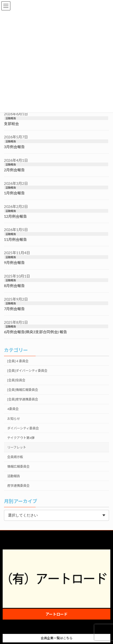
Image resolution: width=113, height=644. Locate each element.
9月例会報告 (14, 263)
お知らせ (14, 419)
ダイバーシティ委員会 (23, 428)
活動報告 (11, 118)
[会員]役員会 (16, 380)
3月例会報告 (14, 147)
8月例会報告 (14, 286)
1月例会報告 (14, 193)
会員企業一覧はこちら (57, 638)
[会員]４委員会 (18, 361)
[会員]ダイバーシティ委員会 (27, 371)
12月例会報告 (15, 216)
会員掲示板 (15, 457)
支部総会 (11, 124)
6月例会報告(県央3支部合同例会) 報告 (35, 332)
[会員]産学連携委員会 (23, 399)
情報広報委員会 (18, 466)
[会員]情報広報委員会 (23, 390)
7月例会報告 (14, 309)
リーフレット (17, 447)
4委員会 (13, 409)
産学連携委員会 (18, 486)
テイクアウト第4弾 (21, 438)
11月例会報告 (15, 239)
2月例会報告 (14, 170)
